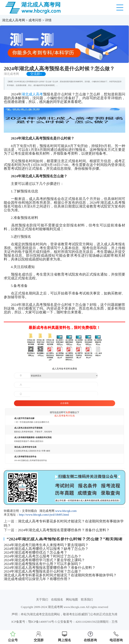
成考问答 (35, 20)
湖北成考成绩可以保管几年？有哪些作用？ (37, 579)
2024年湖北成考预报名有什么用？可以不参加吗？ (43, 564)
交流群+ (36, 74)
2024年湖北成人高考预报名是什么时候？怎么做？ (43, 571)
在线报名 (57, 600)
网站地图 (72, 600)
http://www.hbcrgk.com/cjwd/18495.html (44, 515)
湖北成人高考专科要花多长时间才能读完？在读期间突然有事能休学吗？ (60, 575)
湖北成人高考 (32, 94)
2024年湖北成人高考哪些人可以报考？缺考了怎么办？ (46, 549)
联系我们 (87, 600)
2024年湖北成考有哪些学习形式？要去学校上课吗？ (44, 560)
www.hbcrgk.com (66, 511)
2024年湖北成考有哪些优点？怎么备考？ (36, 553)
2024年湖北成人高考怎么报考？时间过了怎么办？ (43, 556)
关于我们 (42, 600)
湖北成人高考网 (13, 20)
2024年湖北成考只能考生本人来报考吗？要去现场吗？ (46, 545)
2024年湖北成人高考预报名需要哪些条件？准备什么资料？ (64, 530)
